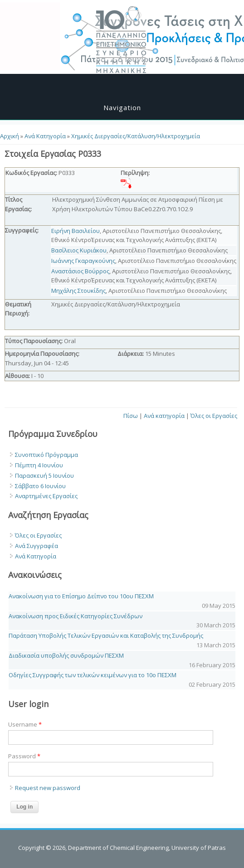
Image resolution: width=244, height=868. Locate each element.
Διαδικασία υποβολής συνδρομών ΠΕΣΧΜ (66, 655)
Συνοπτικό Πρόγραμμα (46, 455)
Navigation (122, 107)
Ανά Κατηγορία (45, 136)
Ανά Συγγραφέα (37, 546)
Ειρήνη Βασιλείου (76, 231)
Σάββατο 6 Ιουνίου (40, 486)
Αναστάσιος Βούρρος (80, 271)
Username (25, 724)
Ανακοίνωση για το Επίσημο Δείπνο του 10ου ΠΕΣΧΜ (81, 596)
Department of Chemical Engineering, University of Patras (147, 848)
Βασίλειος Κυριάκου (79, 250)
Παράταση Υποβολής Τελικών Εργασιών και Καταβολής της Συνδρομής (106, 635)
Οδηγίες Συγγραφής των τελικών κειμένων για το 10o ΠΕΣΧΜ (93, 675)
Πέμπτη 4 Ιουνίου (39, 465)
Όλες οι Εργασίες (214, 416)
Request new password (48, 788)
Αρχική (10, 136)
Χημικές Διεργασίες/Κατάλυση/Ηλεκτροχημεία (136, 136)
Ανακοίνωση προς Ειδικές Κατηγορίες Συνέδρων (76, 616)
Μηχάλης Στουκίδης (78, 291)
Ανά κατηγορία (164, 416)
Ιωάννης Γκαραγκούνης (83, 261)
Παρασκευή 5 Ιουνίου (44, 475)
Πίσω (131, 416)
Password (24, 756)
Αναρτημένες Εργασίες (46, 496)
